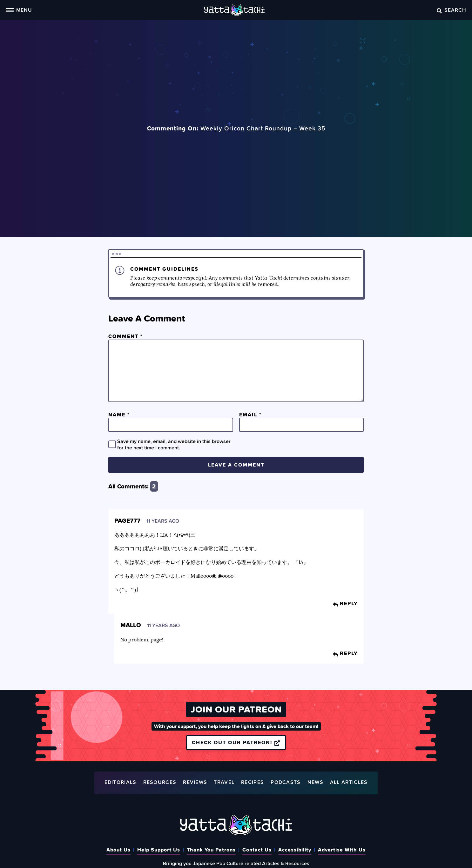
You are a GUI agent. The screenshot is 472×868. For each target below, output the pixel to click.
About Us (118, 850)
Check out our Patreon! (236, 742)
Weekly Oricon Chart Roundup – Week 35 (263, 128)
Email (250, 414)
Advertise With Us (342, 850)
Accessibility (295, 850)
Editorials (121, 782)
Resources (160, 782)
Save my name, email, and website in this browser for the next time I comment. (174, 444)
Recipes (253, 782)
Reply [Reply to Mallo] (345, 653)
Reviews (195, 782)
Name (119, 414)
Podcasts (286, 782)
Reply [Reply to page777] (345, 603)
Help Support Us (159, 850)
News (315, 782)
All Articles (349, 782)
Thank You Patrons (211, 850)
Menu (19, 10)
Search (452, 10)
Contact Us (257, 850)
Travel (224, 782)
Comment (126, 336)
